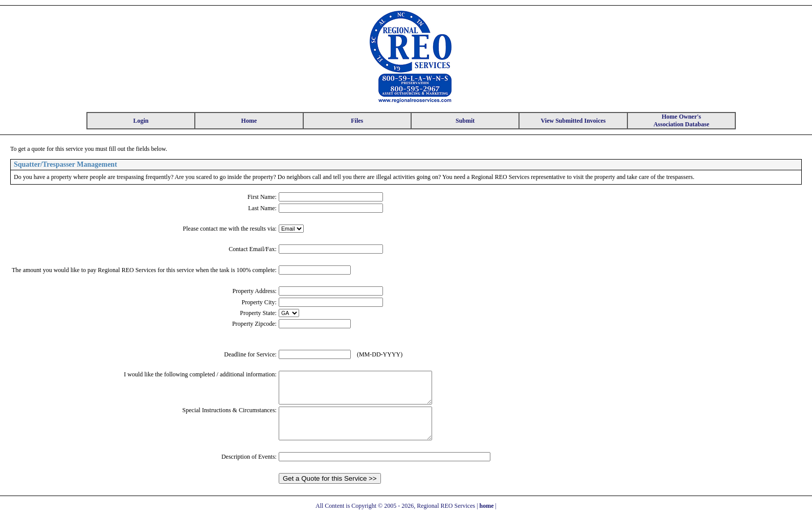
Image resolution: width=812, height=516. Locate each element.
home (487, 506)
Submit (465, 121)
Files (357, 121)
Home (249, 121)
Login (141, 121)
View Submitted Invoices (573, 121)
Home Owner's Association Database (681, 120)
